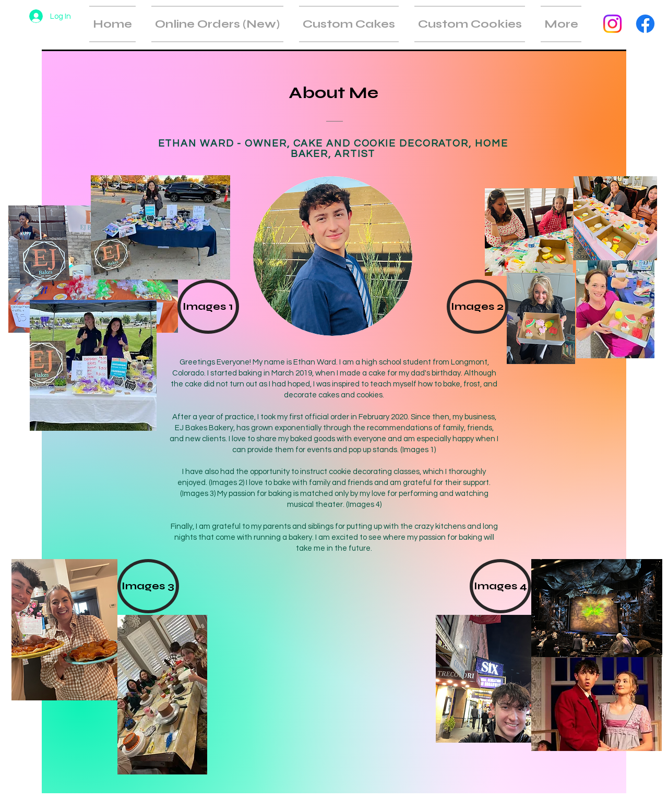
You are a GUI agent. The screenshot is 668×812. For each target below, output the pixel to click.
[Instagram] (612, 24)
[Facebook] (645, 24)
